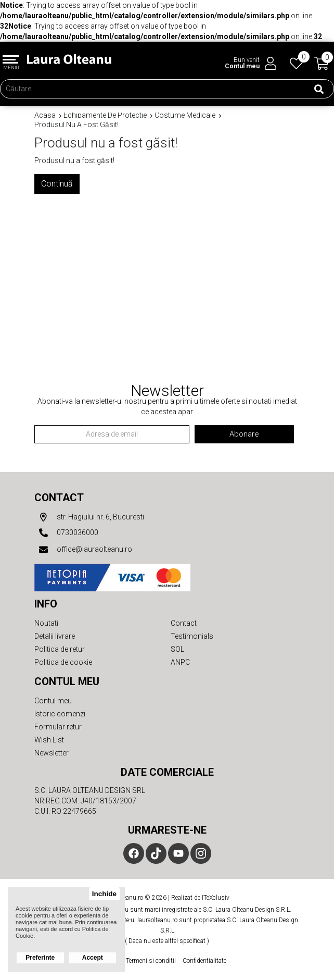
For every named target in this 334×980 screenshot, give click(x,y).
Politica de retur (60, 649)
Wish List (49, 740)
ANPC (180, 662)
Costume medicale (185, 115)
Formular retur (58, 727)
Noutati (46, 623)
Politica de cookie (63, 662)
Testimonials (192, 636)
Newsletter (52, 753)
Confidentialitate (204, 961)
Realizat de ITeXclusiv (200, 898)
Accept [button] (93, 958)
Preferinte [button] (40, 958)
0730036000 (66, 533)
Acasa (45, 115)
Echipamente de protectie (105, 115)
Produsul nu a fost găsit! (76, 125)
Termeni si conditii (151, 961)
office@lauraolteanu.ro (83, 550)
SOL (177, 649)
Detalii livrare (55, 636)
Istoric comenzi (60, 714)
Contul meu (53, 701)
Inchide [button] (104, 894)
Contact (59, 498)
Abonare (244, 434)
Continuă (57, 184)
